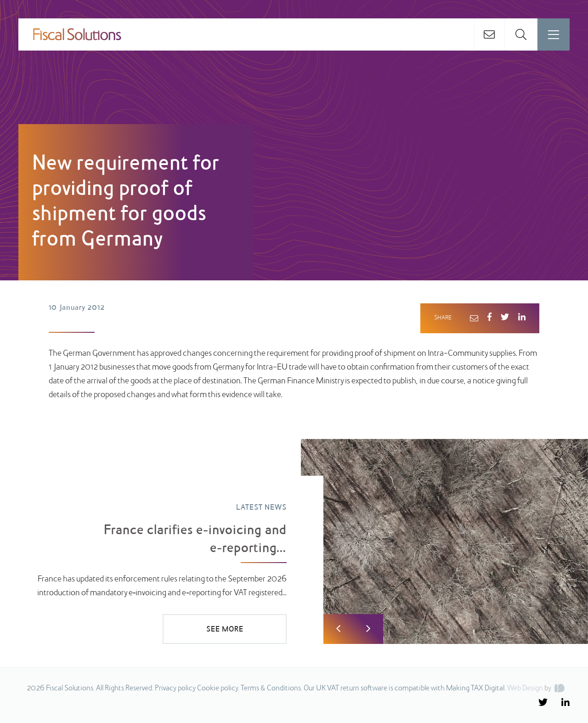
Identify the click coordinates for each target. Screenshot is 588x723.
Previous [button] (338, 629)
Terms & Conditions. (271, 689)
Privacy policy (175, 689)
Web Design (525, 689)
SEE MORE (225, 630)
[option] (294, 541)
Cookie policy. (218, 689)
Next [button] (368, 629)
